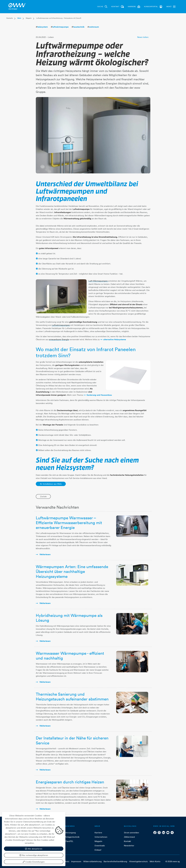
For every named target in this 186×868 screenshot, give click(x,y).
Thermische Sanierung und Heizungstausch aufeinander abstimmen (72, 697)
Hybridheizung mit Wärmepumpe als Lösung (69, 618)
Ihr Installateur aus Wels (51, 484)
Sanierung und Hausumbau (99, 395)
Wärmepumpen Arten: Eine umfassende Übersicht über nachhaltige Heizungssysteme (72, 572)
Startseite (10, 18)
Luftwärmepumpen (61, 325)
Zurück (43, 496)
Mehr (19, 18)
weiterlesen (45, 554)
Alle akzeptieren (34, 849)
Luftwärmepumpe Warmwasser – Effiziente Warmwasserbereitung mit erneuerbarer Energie (69, 523)
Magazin (29, 18)
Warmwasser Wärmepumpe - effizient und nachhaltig (70, 656)
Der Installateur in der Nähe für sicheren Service (72, 740)
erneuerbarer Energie (59, 339)
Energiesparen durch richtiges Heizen (70, 782)
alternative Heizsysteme (115, 339)
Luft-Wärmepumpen (98, 281)
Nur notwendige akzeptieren (34, 855)
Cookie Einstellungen (34, 862)
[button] (171, 7)
